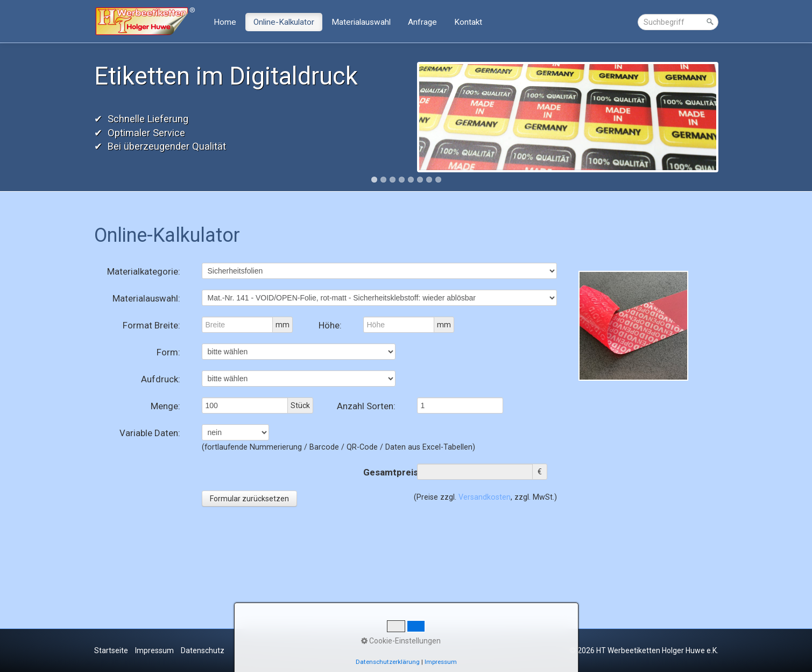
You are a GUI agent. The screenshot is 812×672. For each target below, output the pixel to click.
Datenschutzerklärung (388, 662)
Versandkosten (485, 497)
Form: (168, 352)
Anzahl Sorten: (366, 406)
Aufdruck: (161, 379)
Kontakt (468, 22)
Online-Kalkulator (284, 22)
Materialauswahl (361, 22)
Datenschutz (203, 650)
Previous (83, 118)
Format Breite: (151, 325)
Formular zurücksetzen (249, 499)
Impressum (154, 650)
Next (730, 118)
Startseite (111, 650)
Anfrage (422, 22)
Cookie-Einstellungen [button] (401, 641)
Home (225, 22)
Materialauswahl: (146, 298)
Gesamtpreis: (379, 472)
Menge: (165, 406)
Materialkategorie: (144, 271)
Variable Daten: (150, 433)
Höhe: (330, 325)
